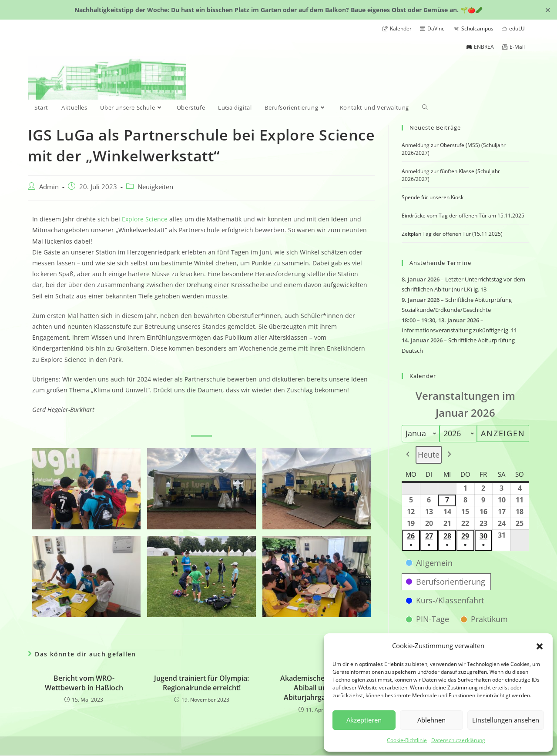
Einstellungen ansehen (506, 720)
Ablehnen (431, 720)
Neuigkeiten (155, 187)
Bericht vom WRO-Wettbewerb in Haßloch (84, 683)
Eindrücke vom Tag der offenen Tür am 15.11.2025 (463, 216)
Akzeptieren (364, 720)
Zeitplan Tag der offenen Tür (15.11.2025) (452, 234)
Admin (49, 187)
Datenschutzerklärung (458, 740)
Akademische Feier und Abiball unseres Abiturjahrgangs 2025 (319, 688)
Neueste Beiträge (435, 127)
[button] (540, 646)
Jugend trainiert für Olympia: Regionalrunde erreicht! (201, 683)
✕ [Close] (548, 10)
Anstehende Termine (440, 263)
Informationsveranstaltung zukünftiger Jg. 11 (459, 330)
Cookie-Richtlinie (407, 740)
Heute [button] (429, 455)
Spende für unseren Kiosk (433, 197)
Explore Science (145, 219)
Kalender (423, 376)
